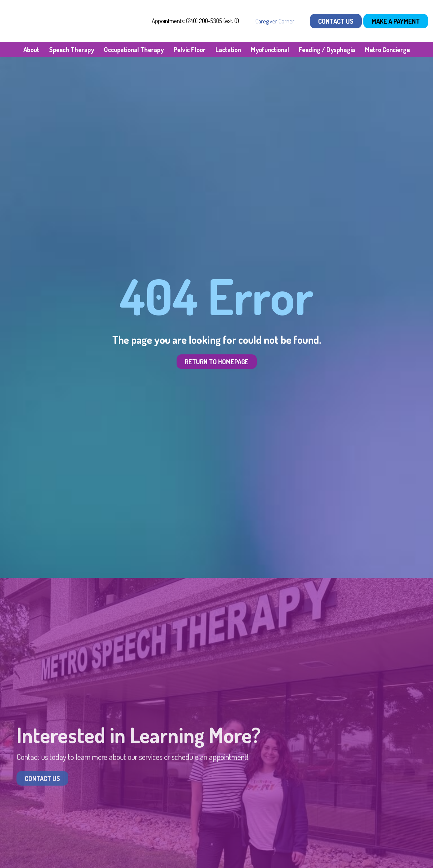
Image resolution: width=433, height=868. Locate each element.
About (31, 49)
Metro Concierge (387, 49)
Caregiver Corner (275, 21)
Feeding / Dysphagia (327, 49)
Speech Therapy (72, 49)
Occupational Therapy (134, 49)
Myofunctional (270, 49)
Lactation (228, 49)
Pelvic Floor (190, 49)
